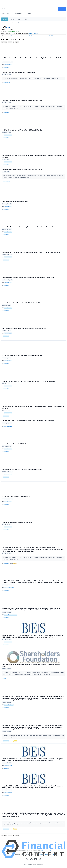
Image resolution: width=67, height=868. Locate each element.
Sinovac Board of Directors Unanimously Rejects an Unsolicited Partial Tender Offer (28, 227)
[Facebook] (31, 859)
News (9, 23)
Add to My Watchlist (33, 33)
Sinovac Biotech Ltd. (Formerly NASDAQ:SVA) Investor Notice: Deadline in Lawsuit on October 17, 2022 (32, 665)
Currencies (14, 23)
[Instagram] (40, 859)
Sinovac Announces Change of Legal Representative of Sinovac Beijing (24, 328)
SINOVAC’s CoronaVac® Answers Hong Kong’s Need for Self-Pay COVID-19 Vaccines (28, 381)
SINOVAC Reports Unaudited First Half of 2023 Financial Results (22, 356)
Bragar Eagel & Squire (8, 642)
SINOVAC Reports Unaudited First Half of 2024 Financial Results (22, 130)
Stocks (12, 19)
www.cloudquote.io (46, 851)
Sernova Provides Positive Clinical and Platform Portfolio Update (22, 169)
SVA (8, 27)
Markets (5, 19)
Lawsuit (15, 563)
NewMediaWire (6, 112)
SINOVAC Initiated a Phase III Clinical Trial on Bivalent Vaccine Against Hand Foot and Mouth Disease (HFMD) (33, 59)
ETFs (19, 19)
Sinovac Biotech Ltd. (8, 65)
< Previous (4, 42)
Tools (26, 19)
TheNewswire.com (7, 82)
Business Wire (6, 67)
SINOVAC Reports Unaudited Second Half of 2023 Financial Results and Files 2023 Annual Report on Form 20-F (33, 156)
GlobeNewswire (6, 645)
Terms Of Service (49, 854)
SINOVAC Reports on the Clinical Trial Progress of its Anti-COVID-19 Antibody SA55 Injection (31, 252)
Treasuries (28, 23)
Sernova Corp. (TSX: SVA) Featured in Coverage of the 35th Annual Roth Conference (28, 421)
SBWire (5, 679)
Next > (17, 42)
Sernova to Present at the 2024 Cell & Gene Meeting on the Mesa (22, 100)
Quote (11, 36)
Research (50, 36)
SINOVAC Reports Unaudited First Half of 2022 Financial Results (22, 469)
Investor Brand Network (8, 426)
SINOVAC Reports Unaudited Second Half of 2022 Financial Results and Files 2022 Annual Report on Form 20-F (33, 407)
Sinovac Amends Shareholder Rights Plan (15, 202)
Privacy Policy (38, 854)
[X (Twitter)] (27, 859)
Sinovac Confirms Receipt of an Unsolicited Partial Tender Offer (22, 303)
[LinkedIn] (36, 859)
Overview (5, 23)
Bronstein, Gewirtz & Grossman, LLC (11, 615)
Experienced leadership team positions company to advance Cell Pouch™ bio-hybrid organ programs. (31, 78)
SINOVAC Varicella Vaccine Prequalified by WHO (17, 497)
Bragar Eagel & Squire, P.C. (9, 588)
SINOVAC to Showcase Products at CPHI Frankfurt (17, 522)
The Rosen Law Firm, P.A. (9, 705)
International (21, 23)
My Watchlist (18, 14)
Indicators (29, 14)
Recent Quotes (6, 14)
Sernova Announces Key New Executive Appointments (19, 72)
